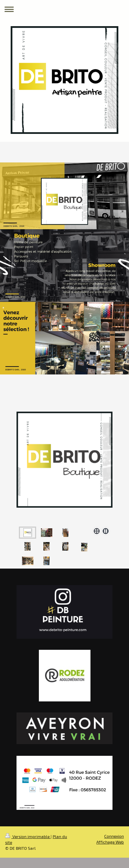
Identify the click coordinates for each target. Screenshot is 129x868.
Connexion (114, 836)
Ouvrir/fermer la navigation (64, 9)
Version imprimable (28, 836)
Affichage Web (110, 842)
